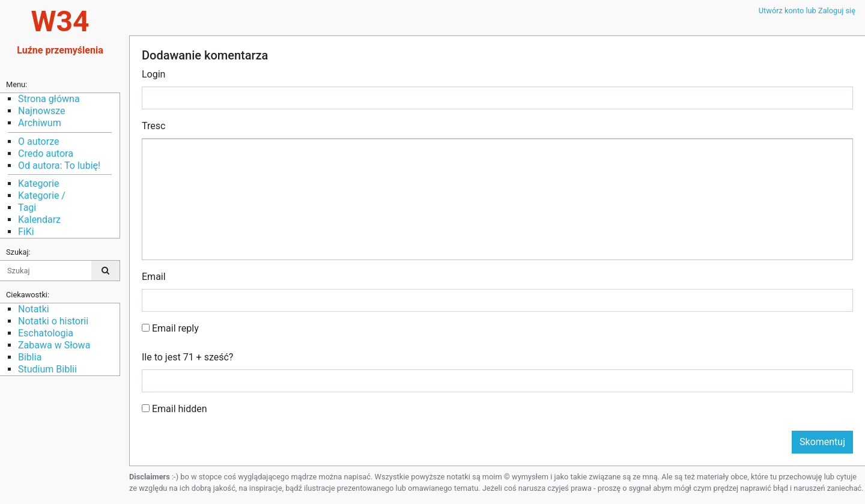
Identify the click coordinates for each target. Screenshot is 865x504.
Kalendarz (39, 220)
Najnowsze (41, 111)
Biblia (30, 357)
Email (154, 277)
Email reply (170, 328)
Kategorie (38, 184)
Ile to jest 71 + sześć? (187, 357)
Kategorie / (42, 196)
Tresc (153, 126)
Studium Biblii (47, 369)
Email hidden (175, 409)
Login (153, 74)
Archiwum (40, 123)
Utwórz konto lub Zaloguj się (807, 11)
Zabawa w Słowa (54, 345)
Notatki (34, 309)
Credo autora (46, 153)
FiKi (26, 232)
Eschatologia (46, 333)
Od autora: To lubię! (59, 165)
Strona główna (49, 99)
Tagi (27, 208)
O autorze (38, 141)
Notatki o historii (53, 321)
